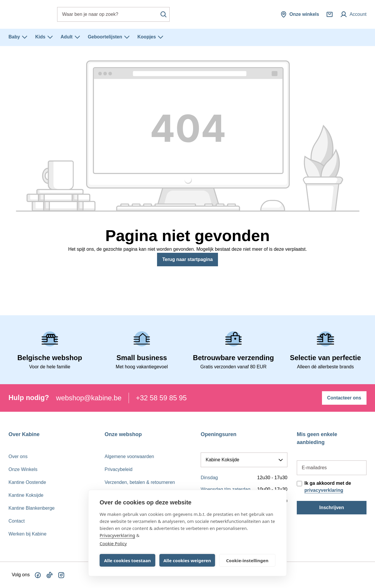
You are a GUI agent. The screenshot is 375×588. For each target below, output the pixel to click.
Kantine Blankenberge (31, 508)
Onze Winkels (23, 469)
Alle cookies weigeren (187, 560)
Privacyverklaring (117, 535)
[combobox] (113, 14)
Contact (17, 521)
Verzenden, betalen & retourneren (140, 482)
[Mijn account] (353, 14)
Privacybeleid (119, 469)
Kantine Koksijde (26, 495)
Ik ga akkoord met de (328, 487)
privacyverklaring (324, 490)
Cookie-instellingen (247, 560)
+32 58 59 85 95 (161, 398)
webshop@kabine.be (89, 398)
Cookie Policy (113, 543)
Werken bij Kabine (28, 534)
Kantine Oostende (27, 482)
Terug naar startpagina (187, 259)
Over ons (18, 456)
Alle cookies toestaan (127, 560)
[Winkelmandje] (330, 14)
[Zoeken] (163, 14)
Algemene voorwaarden (129, 456)
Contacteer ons (344, 398)
